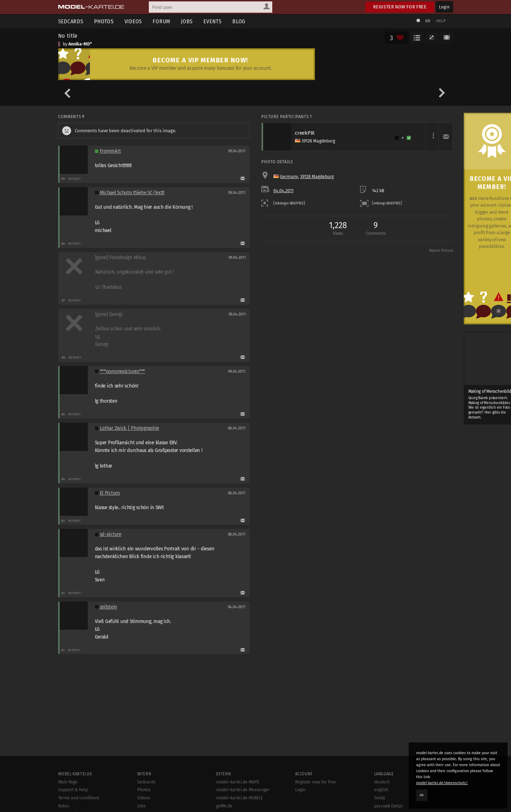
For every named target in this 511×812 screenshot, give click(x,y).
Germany (289, 177)
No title (68, 36)
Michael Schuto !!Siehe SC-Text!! (132, 193)
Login (444, 7)
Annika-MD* (80, 44)
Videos (133, 21)
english (381, 790)
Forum (162, 21)
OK (422, 795)
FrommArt (110, 151)
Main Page (68, 782)
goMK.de (224, 806)
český (380, 798)
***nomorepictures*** (123, 371)
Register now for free (400, 7)
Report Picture (441, 251)
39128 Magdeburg (317, 177)
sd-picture (111, 534)
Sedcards (71, 21)
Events (213, 21)
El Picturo (110, 493)
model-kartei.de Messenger (243, 790)
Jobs (187, 21)
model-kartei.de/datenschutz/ (442, 783)
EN (428, 21)
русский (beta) (388, 806)
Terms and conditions (79, 798)
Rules (64, 806)
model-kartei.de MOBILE (240, 798)
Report (75, 179)
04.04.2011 (283, 191)
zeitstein (109, 607)
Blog (239, 21)
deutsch (382, 782)
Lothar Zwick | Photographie (130, 428)
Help (441, 21)
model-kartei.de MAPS (238, 782)
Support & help (73, 790)
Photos (104, 21)
